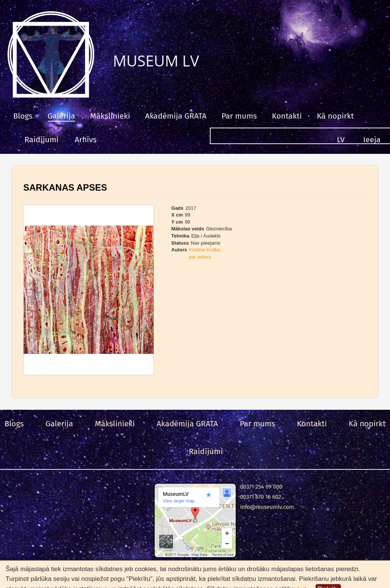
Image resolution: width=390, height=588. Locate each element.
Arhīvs (86, 140)
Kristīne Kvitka (204, 250)
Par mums (239, 116)
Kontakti (287, 116)
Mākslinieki (110, 116)
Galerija (61, 116)
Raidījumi (41, 140)
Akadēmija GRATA (176, 116)
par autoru (200, 257)
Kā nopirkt (335, 116)
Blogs (23, 116)
